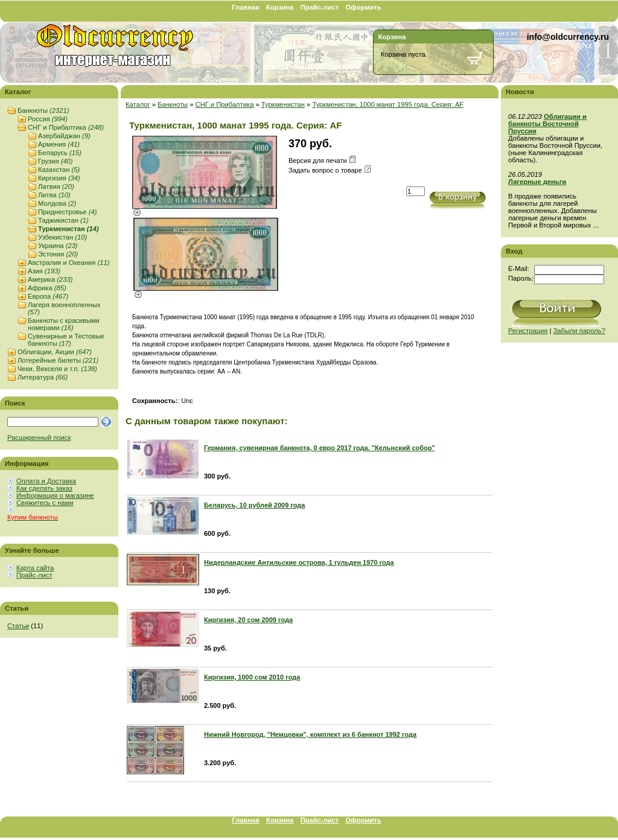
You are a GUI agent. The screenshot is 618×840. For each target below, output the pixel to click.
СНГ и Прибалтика (66, 127)
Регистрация (528, 331)
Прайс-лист (320, 7)
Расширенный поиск (39, 437)
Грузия (56, 161)
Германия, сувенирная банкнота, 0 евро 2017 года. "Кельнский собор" (320, 448)
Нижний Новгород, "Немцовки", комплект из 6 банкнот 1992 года (310, 734)
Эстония (58, 254)
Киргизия (59, 178)
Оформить (363, 7)
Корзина (280, 7)
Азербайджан (64, 136)
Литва (54, 195)
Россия (48, 119)
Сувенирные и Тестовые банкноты (66, 340)
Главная (246, 7)
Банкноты (43, 110)
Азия (44, 271)
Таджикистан (63, 220)
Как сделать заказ (44, 488)
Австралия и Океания (68, 262)
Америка (50, 279)
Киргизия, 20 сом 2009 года (248, 620)
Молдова (57, 203)
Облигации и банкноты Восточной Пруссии (547, 124)
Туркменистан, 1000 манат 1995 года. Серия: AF (388, 104)
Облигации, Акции (55, 352)
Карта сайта (35, 568)
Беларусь (60, 153)
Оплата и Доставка (46, 481)
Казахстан (59, 170)
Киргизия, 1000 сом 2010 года (252, 677)
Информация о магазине (55, 495)
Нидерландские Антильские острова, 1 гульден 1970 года (299, 562)
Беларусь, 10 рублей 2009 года (254, 505)
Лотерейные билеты (58, 360)
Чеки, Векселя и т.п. (57, 369)
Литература (43, 377)
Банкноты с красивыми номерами (64, 324)
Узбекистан (62, 237)
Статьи (18, 626)
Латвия (56, 186)
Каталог (138, 104)
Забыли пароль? (579, 331)
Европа (48, 296)
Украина (58, 246)
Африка (47, 288)
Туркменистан (68, 229)
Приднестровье (67, 212)
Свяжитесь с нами (45, 503)
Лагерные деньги (537, 182)
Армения (59, 144)
